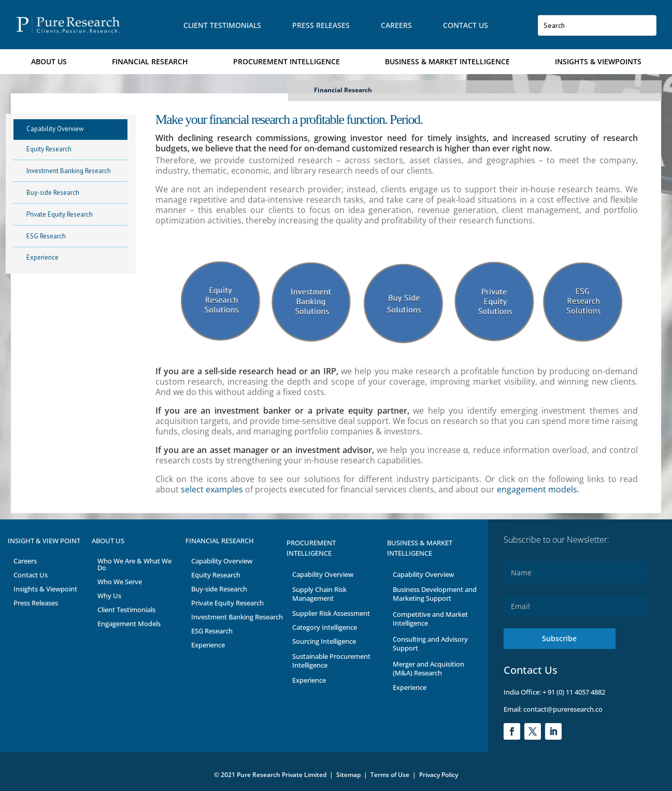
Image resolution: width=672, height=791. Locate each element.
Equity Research (49, 149)
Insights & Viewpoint (45, 589)
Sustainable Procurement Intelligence (331, 661)
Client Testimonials (222, 25)
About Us (49, 61)
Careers (396, 25)
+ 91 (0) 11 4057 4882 (574, 692)
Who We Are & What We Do (134, 564)
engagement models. (537, 489)
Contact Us (466, 25)
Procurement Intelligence (287, 61)
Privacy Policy (439, 775)
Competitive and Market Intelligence (430, 619)
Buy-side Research (53, 193)
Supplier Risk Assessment (331, 613)
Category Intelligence (325, 627)
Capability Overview (55, 129)
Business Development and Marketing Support (435, 594)
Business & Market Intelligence (447, 61)
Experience (42, 257)
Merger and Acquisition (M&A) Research (428, 668)
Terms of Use (391, 775)
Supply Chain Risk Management (319, 594)
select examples (212, 489)
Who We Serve (120, 582)
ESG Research (46, 236)
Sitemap (348, 775)
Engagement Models (129, 624)
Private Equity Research (60, 214)
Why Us (109, 596)
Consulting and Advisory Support (430, 644)
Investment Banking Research (69, 171)
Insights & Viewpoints (598, 61)
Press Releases (321, 25)
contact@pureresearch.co (562, 709)
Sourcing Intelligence (324, 641)
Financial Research (150, 61)
